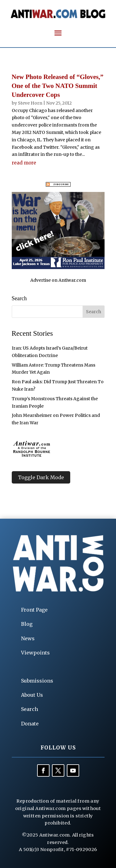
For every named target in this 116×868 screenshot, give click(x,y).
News (28, 638)
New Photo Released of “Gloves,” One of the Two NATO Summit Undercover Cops (58, 86)
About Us (32, 695)
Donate (30, 724)
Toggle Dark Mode (41, 477)
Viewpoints (35, 653)
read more (24, 163)
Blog (27, 624)
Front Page (34, 610)
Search (30, 709)
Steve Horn (30, 103)
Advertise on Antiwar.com (58, 280)
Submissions (37, 681)
